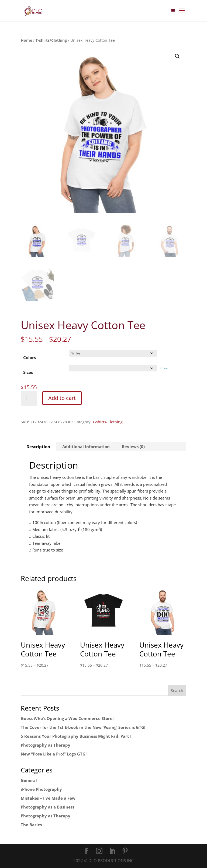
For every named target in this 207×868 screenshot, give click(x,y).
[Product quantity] (29, 399)
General (29, 780)
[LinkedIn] (112, 851)
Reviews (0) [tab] (133, 447)
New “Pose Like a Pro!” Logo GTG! (54, 754)
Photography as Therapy (46, 745)
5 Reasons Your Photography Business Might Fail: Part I (76, 736)
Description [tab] (38, 447)
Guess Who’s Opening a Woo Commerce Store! (67, 718)
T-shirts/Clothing (51, 40)
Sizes (28, 372)
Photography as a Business (48, 807)
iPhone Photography (41, 789)
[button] (177, 56)
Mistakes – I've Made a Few (48, 798)
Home (26, 40)
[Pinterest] (125, 851)
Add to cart (62, 398)
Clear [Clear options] (165, 368)
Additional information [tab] (86, 447)
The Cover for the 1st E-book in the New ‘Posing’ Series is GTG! (83, 727)
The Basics (31, 825)
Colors (30, 357)
